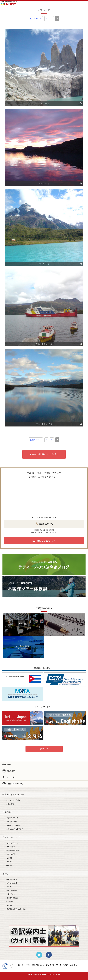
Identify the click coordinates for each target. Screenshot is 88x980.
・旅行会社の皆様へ (12, 883)
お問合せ (78, 4)
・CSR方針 (9, 902)
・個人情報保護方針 (12, 898)
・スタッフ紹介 (10, 847)
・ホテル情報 (9, 804)
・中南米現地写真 (11, 879)
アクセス (44, 749)
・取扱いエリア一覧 (12, 818)
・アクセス (9, 862)
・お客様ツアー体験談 (12, 825)
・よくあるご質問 (11, 822)
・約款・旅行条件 (11, 891)
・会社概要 (9, 858)
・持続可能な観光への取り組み (15, 909)
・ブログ (8, 887)
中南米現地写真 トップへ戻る (44, 454)
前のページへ (36, 19)
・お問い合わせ (10, 894)
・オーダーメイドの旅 (12, 800)
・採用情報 (9, 865)
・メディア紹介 (10, 854)
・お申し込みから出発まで (14, 829)
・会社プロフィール (12, 843)
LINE (71, 4)
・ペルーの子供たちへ (12, 851)
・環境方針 (9, 905)
